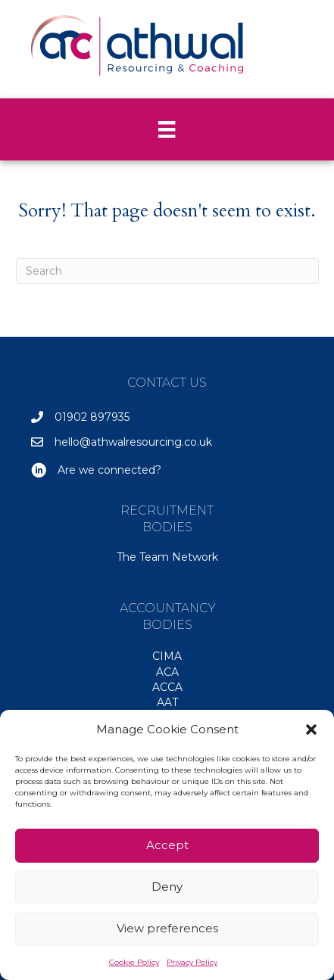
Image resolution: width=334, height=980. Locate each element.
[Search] (167, 271)
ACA (167, 672)
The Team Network (167, 557)
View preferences (167, 928)
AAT (167, 702)
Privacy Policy (192, 962)
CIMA (167, 656)
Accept (167, 845)
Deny (167, 887)
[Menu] (167, 129)
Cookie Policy (134, 962)
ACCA (167, 687)
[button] (311, 730)
